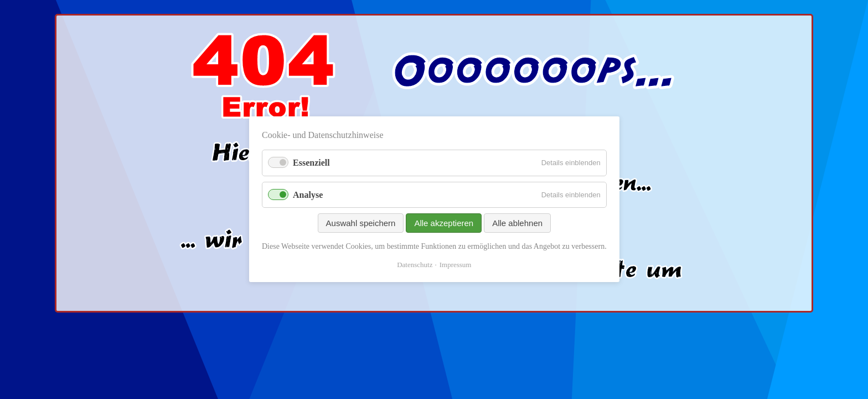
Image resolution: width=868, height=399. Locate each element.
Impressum (455, 265)
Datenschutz (415, 265)
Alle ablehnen (517, 223)
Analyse (308, 195)
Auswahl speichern (360, 223)
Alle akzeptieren (444, 223)
